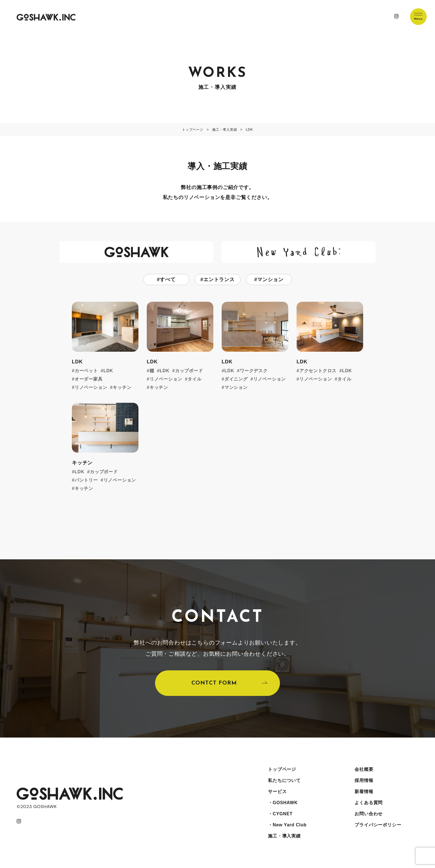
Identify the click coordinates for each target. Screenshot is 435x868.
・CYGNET (280, 814)
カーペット (86, 371)
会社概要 (364, 769)
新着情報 (364, 792)
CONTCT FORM (214, 683)
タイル (194, 379)
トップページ (282, 769)
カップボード (189, 371)
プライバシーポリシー (378, 825)
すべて (168, 280)
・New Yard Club (287, 825)
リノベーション (91, 387)
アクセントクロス (318, 371)
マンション (270, 280)
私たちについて (284, 780)
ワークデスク (254, 371)
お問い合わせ (369, 814)
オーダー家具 (89, 379)
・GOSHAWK (283, 803)
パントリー (86, 480)
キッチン (122, 387)
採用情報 (364, 780)
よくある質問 (369, 803)
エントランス (219, 280)
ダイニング (236, 379)
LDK (108, 371)
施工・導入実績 (284, 836)
